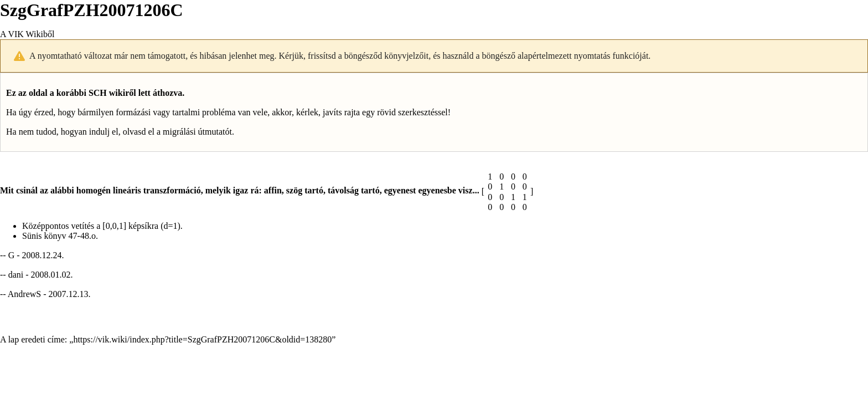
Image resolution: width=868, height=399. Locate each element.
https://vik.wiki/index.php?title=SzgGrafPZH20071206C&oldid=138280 (202, 339)
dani (16, 275)
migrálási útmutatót (197, 132)
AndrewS (24, 294)
